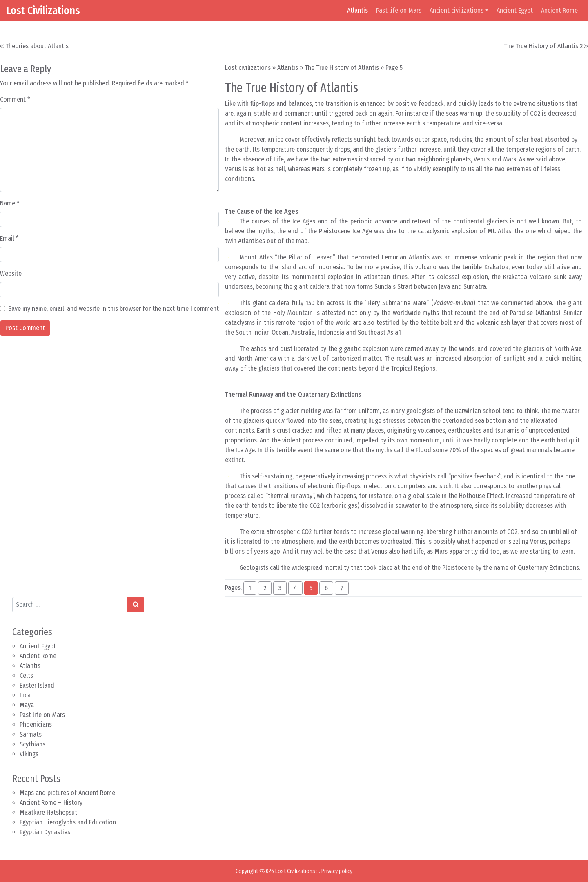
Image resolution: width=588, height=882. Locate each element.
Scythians (32, 744)
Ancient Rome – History (51, 803)
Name (10, 203)
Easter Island (37, 685)
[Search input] (70, 605)
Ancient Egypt (515, 10)
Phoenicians (36, 725)
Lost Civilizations (43, 10)
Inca (25, 695)
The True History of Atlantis (342, 68)
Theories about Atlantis (37, 46)
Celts (26, 675)
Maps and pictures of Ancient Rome (67, 793)
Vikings (29, 754)
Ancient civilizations (457, 10)
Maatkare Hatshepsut (48, 812)
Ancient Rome (559, 10)
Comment (15, 99)
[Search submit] (136, 605)
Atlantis (357, 10)
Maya (27, 705)
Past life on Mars (399, 10)
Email (9, 238)
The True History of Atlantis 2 (543, 46)
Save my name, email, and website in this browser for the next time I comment (114, 309)
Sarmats (31, 734)
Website (11, 274)
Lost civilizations (248, 68)
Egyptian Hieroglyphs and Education (68, 822)
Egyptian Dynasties (45, 832)
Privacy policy (337, 871)
